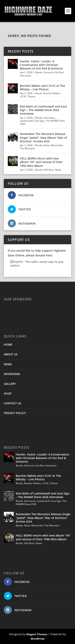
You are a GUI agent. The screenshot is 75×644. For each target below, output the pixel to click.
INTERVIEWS (12, 374)
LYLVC (23, 96)
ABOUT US (11, 354)
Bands (39, 72)
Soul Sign (39, 121)
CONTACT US (12, 403)
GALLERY (10, 384)
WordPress (37, 639)
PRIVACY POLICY (15, 413)
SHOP (8, 393)
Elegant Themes (37, 634)
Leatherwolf (26, 121)
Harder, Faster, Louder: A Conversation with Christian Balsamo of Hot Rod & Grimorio (41, 65)
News (46, 145)
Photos (32, 96)
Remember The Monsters (46, 525)
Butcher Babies (52, 93)
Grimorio (48, 72)
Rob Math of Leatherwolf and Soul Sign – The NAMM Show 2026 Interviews (43, 110)
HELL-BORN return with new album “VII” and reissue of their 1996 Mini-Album (41, 162)
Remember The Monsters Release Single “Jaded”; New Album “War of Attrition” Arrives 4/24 (43, 137)
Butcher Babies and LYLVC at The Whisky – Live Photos (42, 87)
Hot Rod (59, 72)
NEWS (8, 364)
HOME (8, 344)
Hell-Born (49, 170)
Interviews (25, 76)
